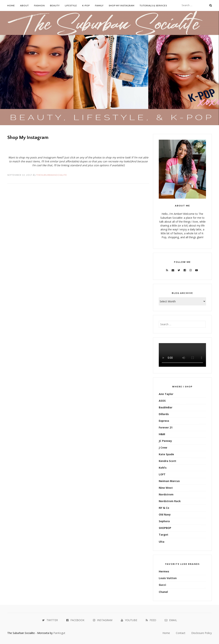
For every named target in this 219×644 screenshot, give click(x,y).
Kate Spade (166, 454)
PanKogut (59, 633)
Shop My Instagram (122, 5)
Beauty (55, 5)
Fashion (39, 5)
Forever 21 (166, 427)
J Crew (163, 448)
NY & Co (164, 508)
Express (164, 421)
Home (11, 5)
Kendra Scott (168, 461)
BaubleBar (166, 407)
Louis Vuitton (168, 578)
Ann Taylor (166, 394)
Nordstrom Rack (170, 501)
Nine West (166, 488)
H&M (162, 434)
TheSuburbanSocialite (52, 175)
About (24, 5)
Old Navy (165, 514)
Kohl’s (163, 468)
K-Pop (86, 5)
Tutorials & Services (153, 5)
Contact (181, 633)
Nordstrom (166, 494)
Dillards (164, 414)
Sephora (164, 521)
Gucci (162, 585)
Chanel (163, 592)
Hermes (164, 571)
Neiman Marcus (169, 481)
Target (164, 535)
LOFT (162, 474)
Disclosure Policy (202, 633)
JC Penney (165, 441)
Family (99, 5)
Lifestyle (71, 5)
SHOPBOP (165, 528)
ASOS (162, 401)
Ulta (162, 542)
